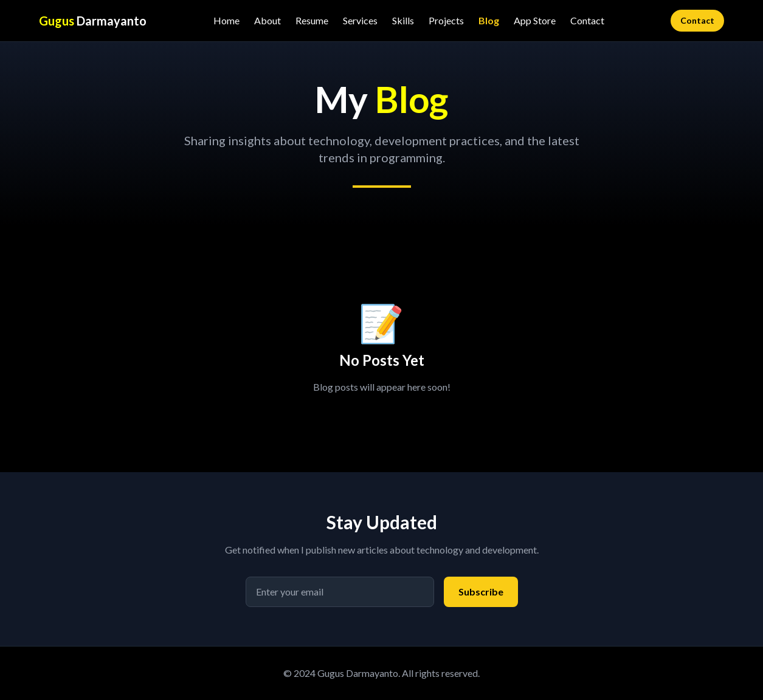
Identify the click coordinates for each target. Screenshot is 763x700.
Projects (446, 20)
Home (226, 20)
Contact (587, 20)
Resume (312, 20)
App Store (535, 20)
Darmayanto (93, 21)
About (268, 20)
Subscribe (481, 592)
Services (360, 20)
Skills (403, 20)
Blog (489, 20)
